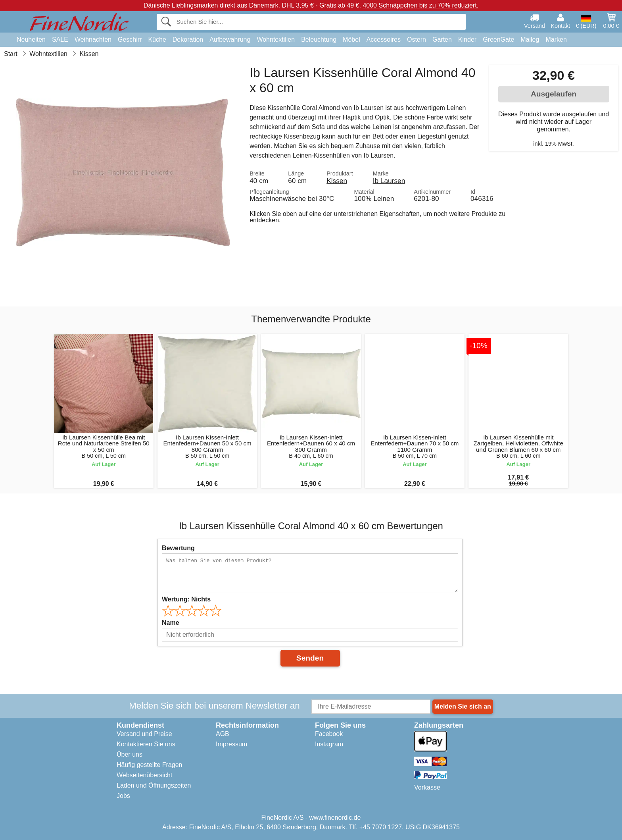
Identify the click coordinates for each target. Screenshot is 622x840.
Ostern (417, 39)
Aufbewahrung (230, 39)
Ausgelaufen (554, 94)
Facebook (329, 734)
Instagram (329, 744)
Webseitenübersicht (144, 775)
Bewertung (178, 548)
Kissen (337, 181)
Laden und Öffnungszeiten (154, 785)
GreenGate (498, 39)
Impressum (231, 744)
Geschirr (130, 39)
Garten (442, 39)
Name (171, 623)
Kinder (467, 39)
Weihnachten (93, 39)
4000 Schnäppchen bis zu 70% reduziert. (420, 5)
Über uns (130, 754)
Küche (157, 39)
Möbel (351, 39)
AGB (223, 734)
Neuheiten (31, 39)
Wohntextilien (276, 39)
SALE (60, 39)
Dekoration (188, 39)
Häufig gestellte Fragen (149, 765)
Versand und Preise (144, 734)
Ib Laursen (389, 181)
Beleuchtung (319, 39)
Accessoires (384, 39)
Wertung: (186, 599)
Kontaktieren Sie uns (146, 744)
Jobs (123, 796)
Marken (556, 39)
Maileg (530, 39)
